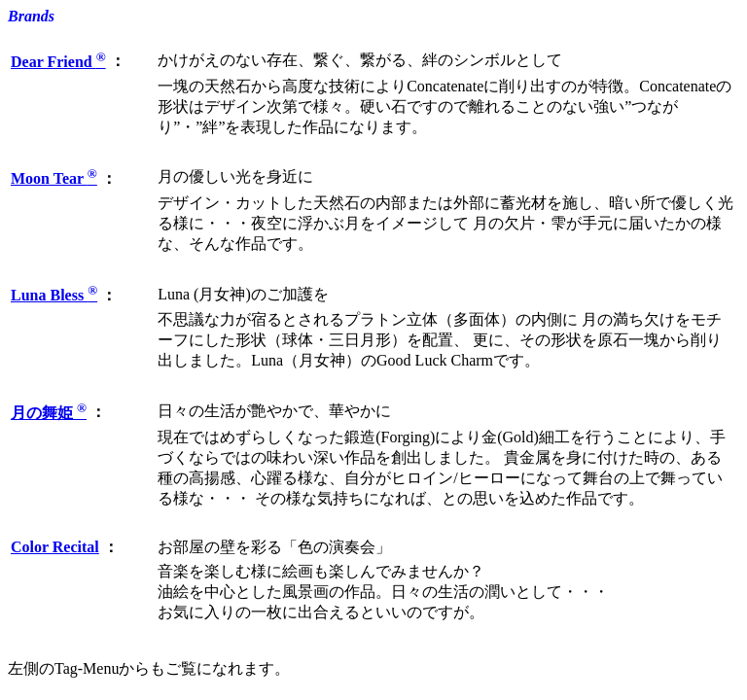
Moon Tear (54, 178)
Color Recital (55, 547)
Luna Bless (54, 295)
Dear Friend (58, 62)
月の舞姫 (49, 413)
